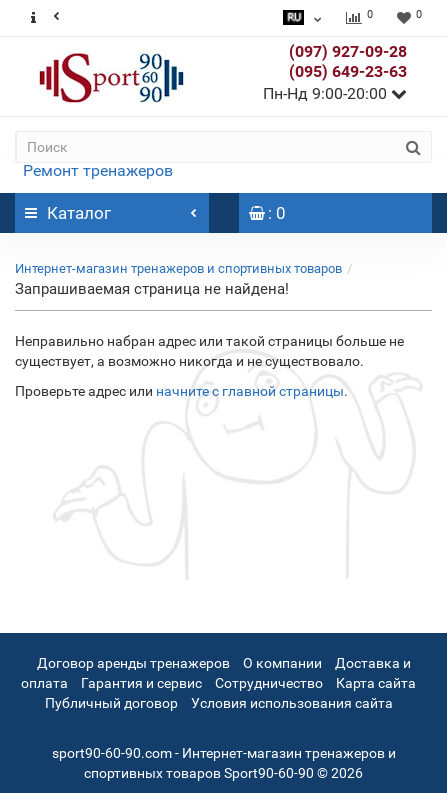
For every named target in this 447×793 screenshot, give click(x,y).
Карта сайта (376, 683)
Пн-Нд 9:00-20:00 (335, 93)
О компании (282, 663)
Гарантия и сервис (141, 683)
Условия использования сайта (292, 703)
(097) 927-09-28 (348, 51)
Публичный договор (111, 703)
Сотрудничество (269, 683)
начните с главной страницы (250, 391)
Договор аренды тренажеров (133, 663)
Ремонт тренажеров (98, 170)
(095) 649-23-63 (348, 71)
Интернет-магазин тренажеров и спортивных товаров (178, 268)
